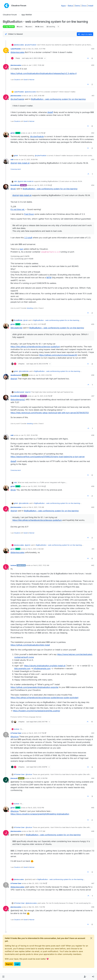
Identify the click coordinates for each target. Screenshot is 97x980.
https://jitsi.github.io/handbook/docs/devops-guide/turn (35, 347)
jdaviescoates (19, 45)
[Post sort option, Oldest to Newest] (14, 34)
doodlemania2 (16, 375)
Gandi (26, 80)
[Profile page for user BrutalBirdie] (6, 187)
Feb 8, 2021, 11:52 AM (41, 565)
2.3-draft (28, 238)
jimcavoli (14, 778)
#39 (93, 486)
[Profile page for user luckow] (6, 567)
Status (70, 6)
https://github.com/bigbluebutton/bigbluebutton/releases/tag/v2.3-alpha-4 (44, 73)
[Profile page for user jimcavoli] (6, 780)
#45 (93, 808)
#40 (93, 507)
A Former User (16, 733)
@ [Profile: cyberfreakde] (30, 45)
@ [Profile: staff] (50, 112)
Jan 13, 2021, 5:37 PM (36, 324)
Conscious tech (16, 169)
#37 (93, 396)
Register (9, 964)
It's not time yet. (18, 209)
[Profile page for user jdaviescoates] (6, 67)
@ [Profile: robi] (13, 189)
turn (22, 249)
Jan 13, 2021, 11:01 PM (36, 486)
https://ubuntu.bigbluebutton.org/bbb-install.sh (45, 666)
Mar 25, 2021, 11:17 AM (37, 831)
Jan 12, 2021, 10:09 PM (29, 159)
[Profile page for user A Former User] (6, 735)
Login (17, 964)
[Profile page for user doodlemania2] (6, 377)
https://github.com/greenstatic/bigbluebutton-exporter (35, 687)
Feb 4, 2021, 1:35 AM (36, 507)
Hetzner (32, 80)
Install (91, 6)
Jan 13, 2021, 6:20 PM (42, 396)
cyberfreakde (16, 49)
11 (92, 722)
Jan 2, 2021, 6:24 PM (36, 133)
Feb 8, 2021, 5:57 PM (37, 733)
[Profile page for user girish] (6, 135)
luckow (13, 565)
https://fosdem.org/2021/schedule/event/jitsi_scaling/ (36, 711)
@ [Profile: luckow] (15, 737)
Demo (77, 6)
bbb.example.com (22, 668)
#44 (93, 778)
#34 (93, 185)
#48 (93, 907)
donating (30, 308)
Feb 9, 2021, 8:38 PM (40, 778)
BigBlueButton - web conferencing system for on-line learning (58, 99)
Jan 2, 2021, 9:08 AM (36, 96)
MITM (49, 278)
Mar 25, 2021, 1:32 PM (37, 883)
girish (13, 133)
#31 (93, 96)
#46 (93, 831)
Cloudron (17, 80)
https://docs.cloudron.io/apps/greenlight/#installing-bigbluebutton (40, 814)
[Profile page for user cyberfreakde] (6, 50)
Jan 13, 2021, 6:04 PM (44, 375)
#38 (93, 435)
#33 (93, 159)
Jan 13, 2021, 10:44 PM (29, 435)
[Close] (91, 938)
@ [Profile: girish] (14, 163)
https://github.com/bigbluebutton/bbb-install (30, 645)
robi (12, 159)
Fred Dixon (29, 214)
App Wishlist (9, 27)
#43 (93, 733)
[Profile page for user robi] (6, 161)
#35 (93, 324)
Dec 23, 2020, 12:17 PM (37, 49)
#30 (93, 65)
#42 (93, 565)
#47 (93, 883)
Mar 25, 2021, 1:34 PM (37, 907)
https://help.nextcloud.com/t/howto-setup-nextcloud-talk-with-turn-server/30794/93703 (50, 413)
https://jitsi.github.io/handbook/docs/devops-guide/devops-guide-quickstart (44, 698)
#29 (93, 49)
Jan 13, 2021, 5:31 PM (42, 185)
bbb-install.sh (24, 163)
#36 (93, 375)
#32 (93, 133)
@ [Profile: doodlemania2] (18, 400)
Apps (63, 6)
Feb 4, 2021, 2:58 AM (36, 549)
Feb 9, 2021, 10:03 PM (36, 808)
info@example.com (42, 668)
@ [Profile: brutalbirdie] (16, 328)
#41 (93, 549)
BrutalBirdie (15, 185)
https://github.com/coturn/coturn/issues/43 (58, 355)
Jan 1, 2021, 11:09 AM (36, 65)
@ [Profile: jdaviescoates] (17, 52)
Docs (84, 6)
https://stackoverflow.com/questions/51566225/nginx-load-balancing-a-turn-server (48, 457)
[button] (3, 977)
